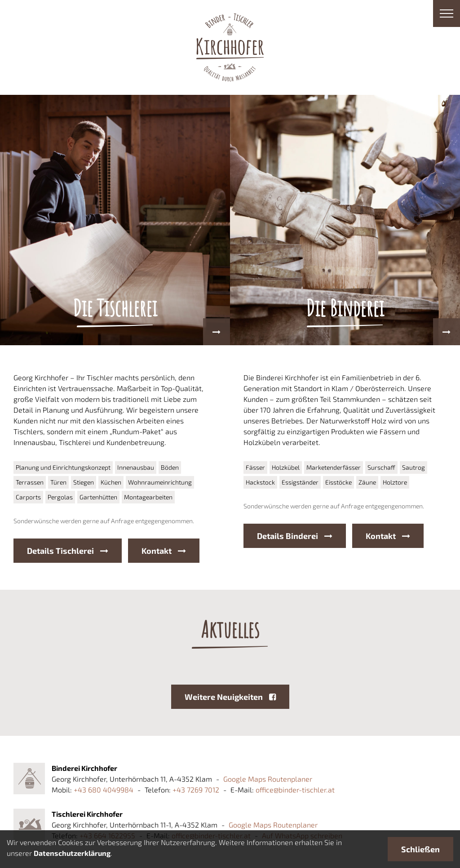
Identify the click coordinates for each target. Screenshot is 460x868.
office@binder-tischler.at (295, 790)
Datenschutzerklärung (72, 853)
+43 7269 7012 (196, 790)
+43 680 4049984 (104, 790)
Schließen (420, 849)
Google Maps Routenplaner (268, 779)
